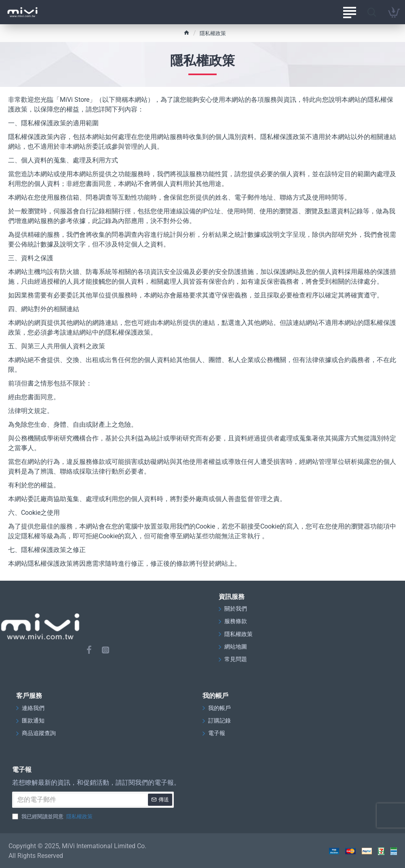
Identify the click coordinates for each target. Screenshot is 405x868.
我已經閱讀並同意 (53, 816)
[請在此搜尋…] (372, 12)
